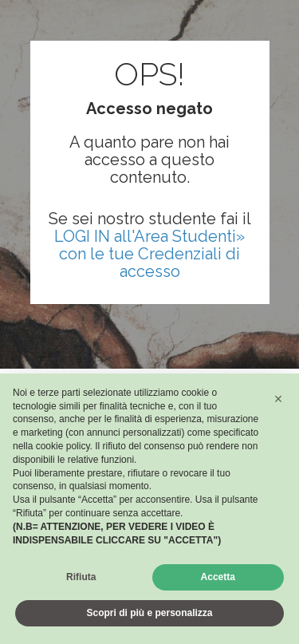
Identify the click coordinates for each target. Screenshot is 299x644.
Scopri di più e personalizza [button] (149, 613)
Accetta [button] (218, 577)
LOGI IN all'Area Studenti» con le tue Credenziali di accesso (149, 254)
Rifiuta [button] (81, 577)
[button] (278, 399)
